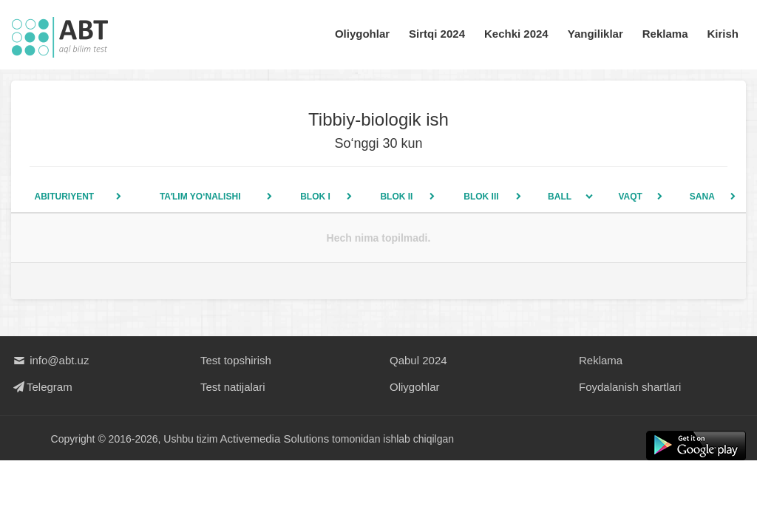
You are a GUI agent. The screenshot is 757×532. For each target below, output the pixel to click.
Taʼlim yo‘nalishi (200, 197)
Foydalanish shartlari (630, 387)
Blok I (315, 197)
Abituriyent (64, 197)
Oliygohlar (362, 34)
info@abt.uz (50, 360)
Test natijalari (233, 387)
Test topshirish (236, 360)
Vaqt (631, 197)
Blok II (396, 197)
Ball (560, 197)
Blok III (481, 197)
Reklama (665, 34)
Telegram (42, 387)
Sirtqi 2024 (437, 34)
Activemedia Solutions (275, 439)
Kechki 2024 (516, 34)
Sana (702, 197)
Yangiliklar (595, 34)
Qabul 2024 (418, 360)
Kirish (723, 34)
